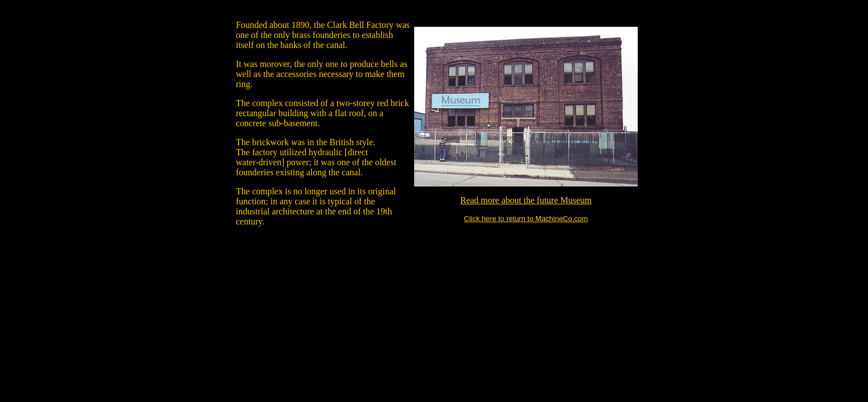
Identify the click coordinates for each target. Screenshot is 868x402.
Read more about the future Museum (526, 200)
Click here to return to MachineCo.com (526, 219)
